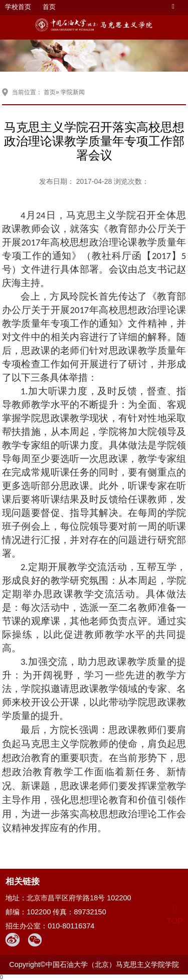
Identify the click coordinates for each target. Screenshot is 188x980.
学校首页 (18, 7)
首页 (49, 7)
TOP (175, 915)
